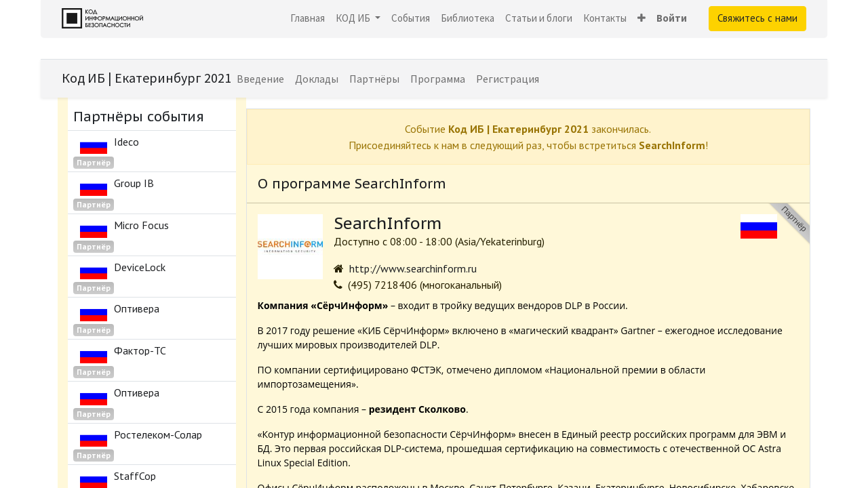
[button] (642, 19)
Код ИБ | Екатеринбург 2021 (146, 78)
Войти (672, 18)
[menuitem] (308, 19)
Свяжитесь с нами (757, 18)
